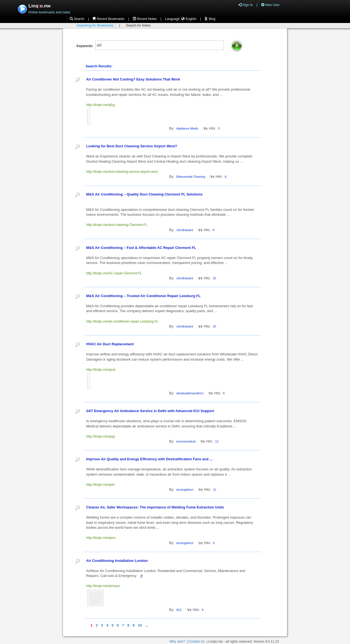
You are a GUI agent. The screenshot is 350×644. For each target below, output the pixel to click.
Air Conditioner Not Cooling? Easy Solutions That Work (133, 79)
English (189, 19)
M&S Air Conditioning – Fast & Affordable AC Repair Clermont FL (141, 248)
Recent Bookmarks (108, 19)
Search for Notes (138, 25)
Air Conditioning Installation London (117, 561)
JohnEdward (185, 230)
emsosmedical (186, 441)
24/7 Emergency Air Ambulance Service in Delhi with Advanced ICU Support (150, 411)
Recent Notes (145, 19)
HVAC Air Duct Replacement (110, 344)
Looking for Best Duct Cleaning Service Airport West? (132, 146)
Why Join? (177, 642)
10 (140, 625)
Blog (210, 19)
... (147, 625)
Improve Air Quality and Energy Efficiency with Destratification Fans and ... (150, 459)
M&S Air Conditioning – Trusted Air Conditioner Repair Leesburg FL (143, 296)
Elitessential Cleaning (191, 177)
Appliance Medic (187, 128)
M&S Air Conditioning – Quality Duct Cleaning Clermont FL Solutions (144, 194)
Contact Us (196, 642)
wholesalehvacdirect (190, 393)
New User (270, 5)
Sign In (246, 5)
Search (77, 19)
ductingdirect (185, 490)
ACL (179, 610)
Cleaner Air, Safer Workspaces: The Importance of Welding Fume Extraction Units (155, 507)
